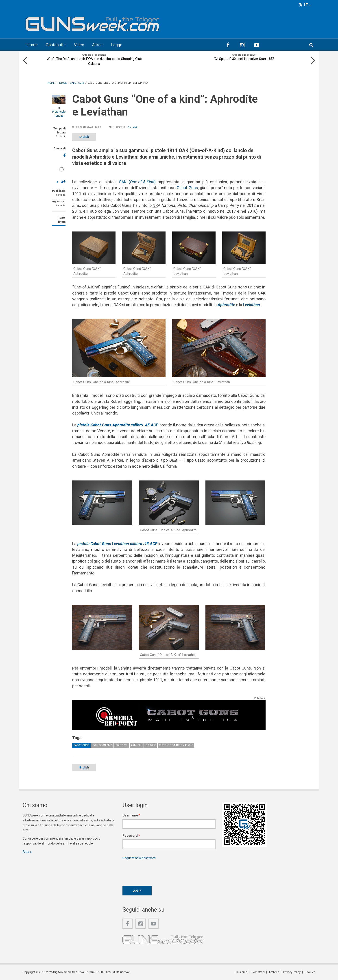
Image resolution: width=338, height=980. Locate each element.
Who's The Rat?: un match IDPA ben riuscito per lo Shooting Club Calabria (94, 61)
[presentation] (157, 872)
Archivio (274, 972)
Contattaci (258, 972)
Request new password (139, 858)
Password (131, 836)
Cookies (310, 972)
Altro (96, 45)
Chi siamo (241, 972)
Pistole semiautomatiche (176, 745)
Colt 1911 (122, 745)
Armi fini (137, 745)
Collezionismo (102, 745)
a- (58, 182)
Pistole (132, 127)
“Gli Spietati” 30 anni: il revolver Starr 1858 (244, 59)
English (84, 137)
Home (32, 45)
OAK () (137, 182)
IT (305, 5)
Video (79, 45)
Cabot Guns (187, 188)
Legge (117, 45)
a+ (63, 181)
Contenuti (55, 45)
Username (131, 815)
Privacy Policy (292, 972)
